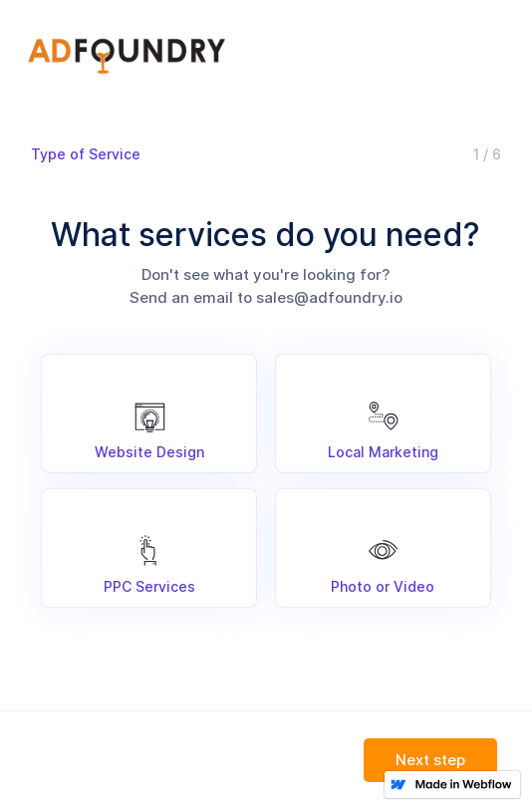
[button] (430, 762)
